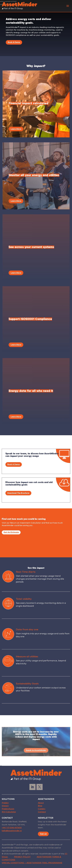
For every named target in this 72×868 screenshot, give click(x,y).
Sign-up (43, 834)
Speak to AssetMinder (36, 750)
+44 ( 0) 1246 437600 (12, 828)
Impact (5, 806)
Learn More (16, 129)
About (41, 803)
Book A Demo (14, 42)
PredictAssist (8, 809)
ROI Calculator (9, 812)
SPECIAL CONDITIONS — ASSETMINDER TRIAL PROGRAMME (32, 863)
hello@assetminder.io (12, 831)
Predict (5, 803)
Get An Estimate (11, 532)
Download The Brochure (18, 493)
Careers (42, 809)
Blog (40, 806)
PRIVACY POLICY (22, 857)
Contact (42, 812)
